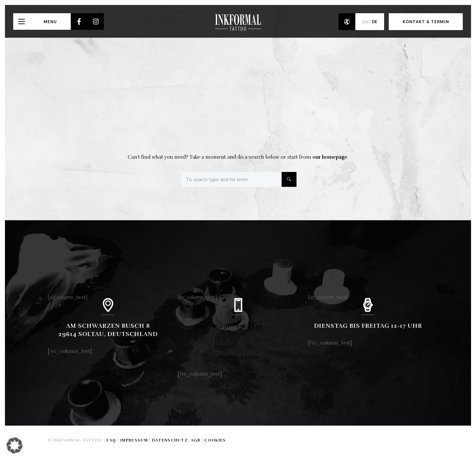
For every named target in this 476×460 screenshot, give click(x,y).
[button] (15, 445)
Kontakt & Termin (426, 22)
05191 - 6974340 (238, 326)
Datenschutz (170, 440)
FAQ (111, 440)
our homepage (330, 157)
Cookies (215, 440)
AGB (196, 440)
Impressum (134, 440)
